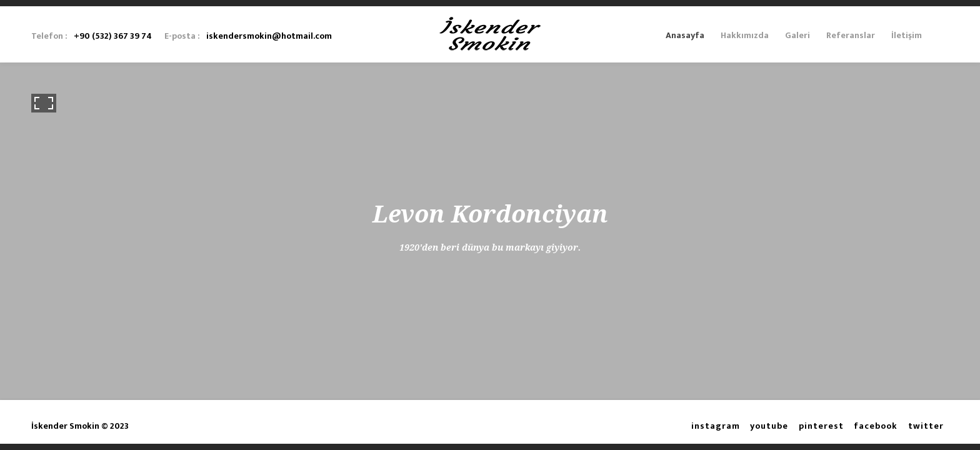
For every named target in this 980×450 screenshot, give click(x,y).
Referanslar (851, 35)
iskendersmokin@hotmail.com (269, 36)
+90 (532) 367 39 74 (113, 36)
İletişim (907, 35)
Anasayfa (685, 35)
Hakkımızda (745, 35)
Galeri (797, 35)
